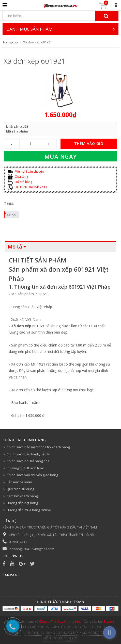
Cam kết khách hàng (22, 496)
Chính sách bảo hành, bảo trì (28, 454)
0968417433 (18, 542)
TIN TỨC (72, 638)
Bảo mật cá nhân (19, 482)
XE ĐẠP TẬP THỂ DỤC (56, 627)
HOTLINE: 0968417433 (27, 187)
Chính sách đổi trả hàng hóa (28, 461)
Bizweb (109, 622)
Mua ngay (61, 156)
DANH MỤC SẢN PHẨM (61, 29)
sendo (10, 214)
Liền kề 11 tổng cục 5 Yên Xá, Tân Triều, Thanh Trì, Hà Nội (52, 535)
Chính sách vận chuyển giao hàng (32, 475)
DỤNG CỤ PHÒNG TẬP (62, 633)
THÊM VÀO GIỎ (89, 144)
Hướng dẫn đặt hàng (22, 503)
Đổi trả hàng (20, 182)
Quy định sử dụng (20, 489)
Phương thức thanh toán (25, 468)
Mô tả (15, 247)
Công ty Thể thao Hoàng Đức (60, 622)
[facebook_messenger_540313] (110, 633)
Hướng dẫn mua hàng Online (29, 510)
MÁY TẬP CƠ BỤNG (89, 627)
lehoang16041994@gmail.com (32, 549)
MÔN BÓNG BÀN (95, 633)
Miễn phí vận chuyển (26, 171)
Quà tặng (18, 177)
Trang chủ (10, 42)
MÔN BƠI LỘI (53, 638)
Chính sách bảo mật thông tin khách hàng (38, 447)
